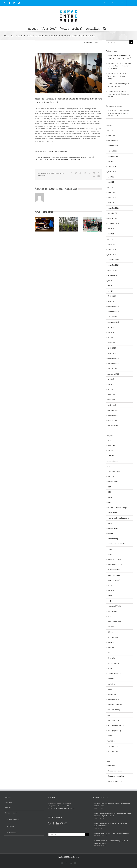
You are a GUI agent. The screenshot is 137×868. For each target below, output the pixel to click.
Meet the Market (63, 159)
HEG (109, 616)
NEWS (110, 653)
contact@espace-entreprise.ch (64, 808)
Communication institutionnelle (118, 518)
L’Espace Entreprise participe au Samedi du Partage (112, 833)
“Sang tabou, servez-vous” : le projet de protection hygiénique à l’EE (118, 113)
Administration (113, 461)
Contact (8, 808)
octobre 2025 (112, 151)
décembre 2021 (113, 208)
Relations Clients (113, 699)
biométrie (111, 477)
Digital (110, 549)
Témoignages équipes (115, 731)
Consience (111, 523)
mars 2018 (111, 395)
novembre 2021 (113, 213)
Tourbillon (111, 741)
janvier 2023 (112, 172)
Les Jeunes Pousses (114, 622)
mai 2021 (111, 234)
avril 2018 (111, 389)
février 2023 (112, 167)
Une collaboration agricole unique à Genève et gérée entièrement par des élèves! (119, 66)
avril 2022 (111, 187)
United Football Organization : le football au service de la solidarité (112, 805)
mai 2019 (111, 332)
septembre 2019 (113, 322)
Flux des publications (115, 771)
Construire (38, 159)
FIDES (110, 585)
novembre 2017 (113, 415)
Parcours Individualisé (115, 674)
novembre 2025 (113, 146)
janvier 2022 (112, 203)
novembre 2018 (113, 364)
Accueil (110, 451)
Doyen (110, 554)
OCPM (110, 668)
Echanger (45, 159)
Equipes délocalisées (115, 565)
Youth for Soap (113, 751)
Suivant (98, 43)
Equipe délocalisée (114, 559)
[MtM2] (68, 73)
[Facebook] (53, 823)
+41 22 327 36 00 (63, 806)
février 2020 (112, 296)
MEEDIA (110, 632)
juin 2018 (111, 379)
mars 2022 (111, 192)
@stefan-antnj (64, 151)
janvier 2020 (112, 301)
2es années (111, 445)
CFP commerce (113, 482)
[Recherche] (131, 42)
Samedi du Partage (114, 710)
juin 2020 (111, 281)
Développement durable (116, 544)
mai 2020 (111, 286)
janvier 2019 (112, 353)
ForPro (110, 596)
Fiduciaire (111, 591)
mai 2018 (111, 384)
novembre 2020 (113, 265)
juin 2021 (111, 229)
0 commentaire (75, 159)
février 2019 (112, 348)
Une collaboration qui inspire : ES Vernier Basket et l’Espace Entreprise (119, 76)
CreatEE (110, 533)
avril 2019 (111, 338)
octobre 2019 (112, 317)
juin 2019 (111, 327)
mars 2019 (111, 343)
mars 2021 (111, 244)
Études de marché (114, 580)
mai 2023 (111, 161)
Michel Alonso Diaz (44, 157)
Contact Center (113, 528)
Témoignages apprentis (116, 725)
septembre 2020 (113, 275)
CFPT (109, 502)
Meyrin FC (111, 642)
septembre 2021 (113, 223)
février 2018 (112, 400)
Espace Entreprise (74, 857)
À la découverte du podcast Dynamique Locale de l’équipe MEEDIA (118, 94)
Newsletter (111, 658)
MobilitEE (111, 648)
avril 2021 (111, 239)
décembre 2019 (113, 306)
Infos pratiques (14, 819)
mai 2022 (111, 182)
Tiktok (110, 736)
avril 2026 (111, 130)
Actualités (72, 157)
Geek (109, 601)
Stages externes (113, 720)
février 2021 (112, 249)
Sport (109, 715)
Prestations (111, 684)
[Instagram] (49, 823)
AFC (109, 466)
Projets (110, 689)
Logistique (111, 627)
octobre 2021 (112, 218)
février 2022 (112, 198)
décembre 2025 (113, 141)
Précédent (89, 43)
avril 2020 (111, 291)
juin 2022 (111, 177)
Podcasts (110, 679)
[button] (104, 28)
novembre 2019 (113, 312)
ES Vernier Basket (113, 570)
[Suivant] (100, 224)
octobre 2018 (112, 369)
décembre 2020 (113, 260)
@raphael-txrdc (52, 151)
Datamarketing (113, 539)
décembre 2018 (113, 358)
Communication (81, 157)
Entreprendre (53, 159)
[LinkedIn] (58, 823)
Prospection (112, 694)
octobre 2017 (112, 421)
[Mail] (66, 823)
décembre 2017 (113, 410)
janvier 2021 (112, 255)
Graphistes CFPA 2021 (115, 606)
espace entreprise (114, 575)
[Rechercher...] (118, 42)
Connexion (111, 766)
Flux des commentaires (116, 776)
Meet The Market (113, 637)
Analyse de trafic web (115, 471)
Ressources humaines (115, 705)
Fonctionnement (11, 813)
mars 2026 (111, 135)
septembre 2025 (113, 156)
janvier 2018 (112, 405)
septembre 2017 (113, 426)
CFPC (109, 492)
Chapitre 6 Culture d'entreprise (118, 508)
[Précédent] (37, 224)
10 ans (110, 440)
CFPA (109, 487)
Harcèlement (112, 611)
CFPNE (110, 497)
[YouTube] (62, 823)
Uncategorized (113, 746)
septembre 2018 (113, 374)
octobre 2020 (112, 270)
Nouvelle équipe (113, 663)
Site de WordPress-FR (115, 781)
